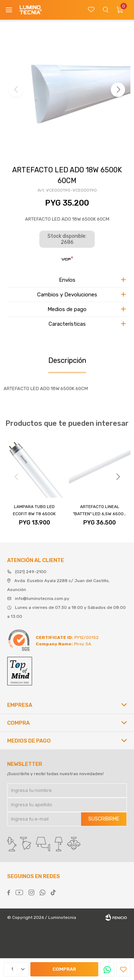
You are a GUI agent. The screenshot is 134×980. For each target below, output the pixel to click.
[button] (118, 90)
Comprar (64, 969)
